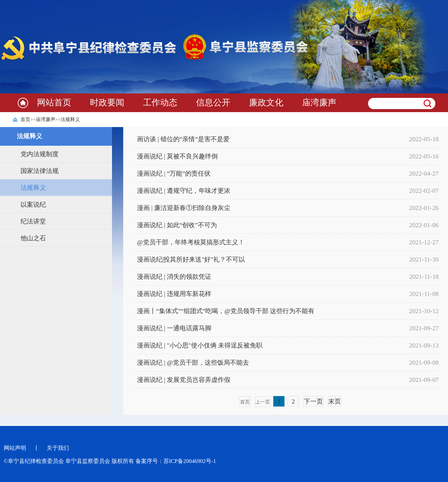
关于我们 (58, 448)
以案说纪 (33, 205)
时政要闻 (107, 103)
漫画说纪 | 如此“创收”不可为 (177, 225)
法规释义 (70, 119)
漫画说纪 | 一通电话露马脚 (174, 328)
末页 (335, 401)
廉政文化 (266, 103)
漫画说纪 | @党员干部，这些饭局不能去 (193, 363)
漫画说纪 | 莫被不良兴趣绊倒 (177, 156)
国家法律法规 (40, 171)
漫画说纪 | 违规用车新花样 (174, 294)
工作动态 (160, 103)
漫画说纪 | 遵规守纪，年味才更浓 (184, 191)
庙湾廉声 (319, 103)
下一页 (313, 401)
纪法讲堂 (33, 221)
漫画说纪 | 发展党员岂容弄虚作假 (184, 380)
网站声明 (15, 448)
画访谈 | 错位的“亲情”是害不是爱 (183, 139)
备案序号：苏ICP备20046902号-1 (176, 461)
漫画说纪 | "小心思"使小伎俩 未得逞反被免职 (200, 345)
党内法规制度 (40, 154)
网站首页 (54, 103)
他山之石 (33, 238)
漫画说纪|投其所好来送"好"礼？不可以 (191, 259)
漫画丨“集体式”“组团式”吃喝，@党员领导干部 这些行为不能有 (226, 311)
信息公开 (213, 103)
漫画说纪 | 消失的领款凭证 (174, 277)
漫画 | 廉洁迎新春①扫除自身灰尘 (184, 208)
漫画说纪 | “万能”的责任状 (174, 174)
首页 (25, 119)
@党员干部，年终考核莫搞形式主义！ (191, 242)
